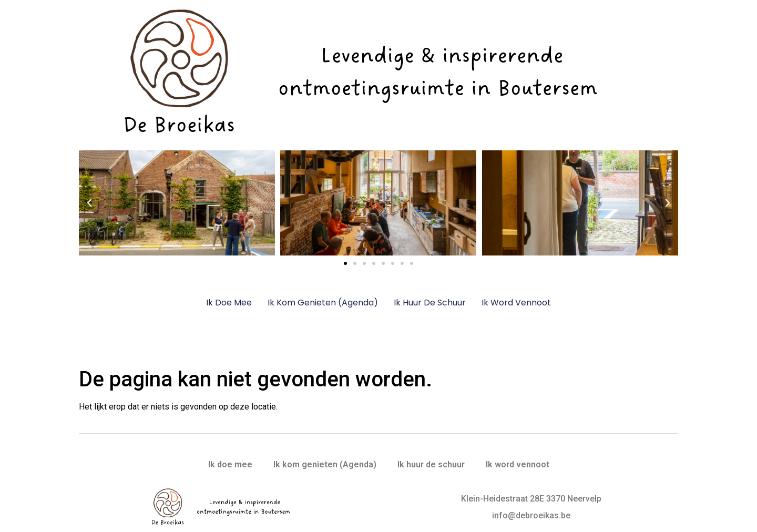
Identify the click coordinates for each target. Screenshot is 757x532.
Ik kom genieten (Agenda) (323, 303)
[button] (89, 203)
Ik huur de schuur (430, 303)
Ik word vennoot (516, 303)
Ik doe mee (229, 303)
